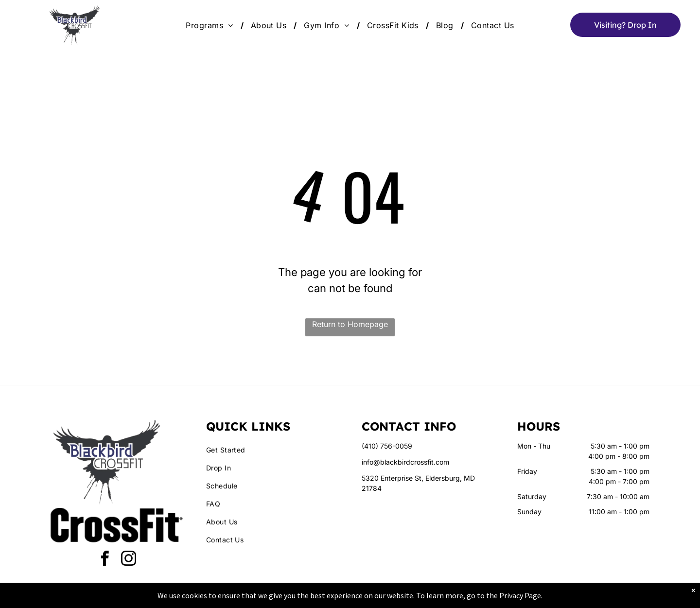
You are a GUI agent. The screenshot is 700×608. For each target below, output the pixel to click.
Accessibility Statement (370, 599)
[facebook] (105, 560)
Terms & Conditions (430, 599)
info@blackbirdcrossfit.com (405, 462)
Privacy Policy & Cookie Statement (289, 599)
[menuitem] (211, 25)
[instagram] (129, 560)
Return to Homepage (350, 324)
